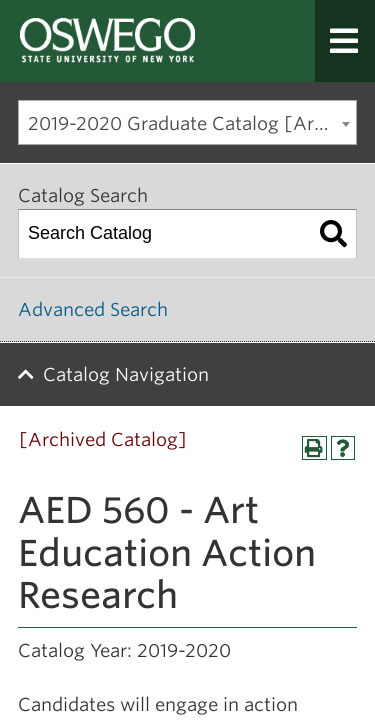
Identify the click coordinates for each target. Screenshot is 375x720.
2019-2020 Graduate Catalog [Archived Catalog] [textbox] (192, 123)
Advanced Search (93, 309)
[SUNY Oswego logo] (125, 41)
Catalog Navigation (126, 374)
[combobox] (187, 122)
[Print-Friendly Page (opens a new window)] (314, 448)
